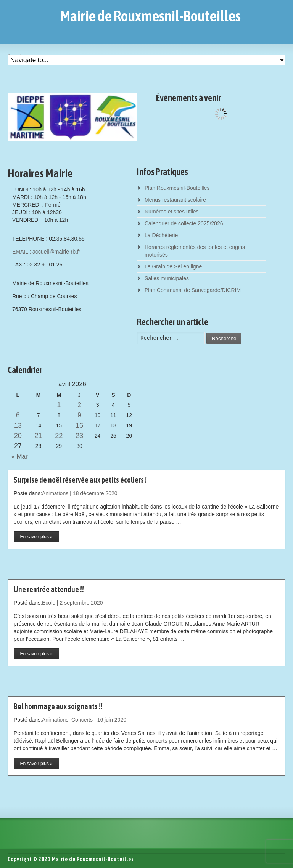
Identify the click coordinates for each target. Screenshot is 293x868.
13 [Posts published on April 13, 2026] (18, 425)
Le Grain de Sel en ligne (173, 266)
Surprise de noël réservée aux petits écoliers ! (80, 480)
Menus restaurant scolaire (175, 200)
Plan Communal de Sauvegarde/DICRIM (193, 290)
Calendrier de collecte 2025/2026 (184, 223)
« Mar (18, 456)
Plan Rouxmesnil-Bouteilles (177, 188)
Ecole (49, 603)
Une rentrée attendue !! (49, 589)
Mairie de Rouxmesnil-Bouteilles (151, 16)
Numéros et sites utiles (172, 212)
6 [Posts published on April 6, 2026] (18, 415)
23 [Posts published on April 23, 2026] (79, 436)
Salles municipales (167, 278)
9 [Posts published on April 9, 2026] (79, 415)
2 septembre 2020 (81, 603)
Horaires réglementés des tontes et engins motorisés (195, 251)
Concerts (82, 720)
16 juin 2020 (112, 720)
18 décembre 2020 (95, 493)
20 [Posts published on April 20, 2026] (18, 436)
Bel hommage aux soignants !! (58, 706)
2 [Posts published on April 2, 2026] (79, 405)
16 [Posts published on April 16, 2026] (79, 425)
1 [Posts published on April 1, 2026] (59, 405)
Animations (55, 493)
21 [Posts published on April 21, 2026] (38, 436)
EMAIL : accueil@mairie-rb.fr (46, 252)
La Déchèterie (161, 235)
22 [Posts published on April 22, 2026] (59, 436)
